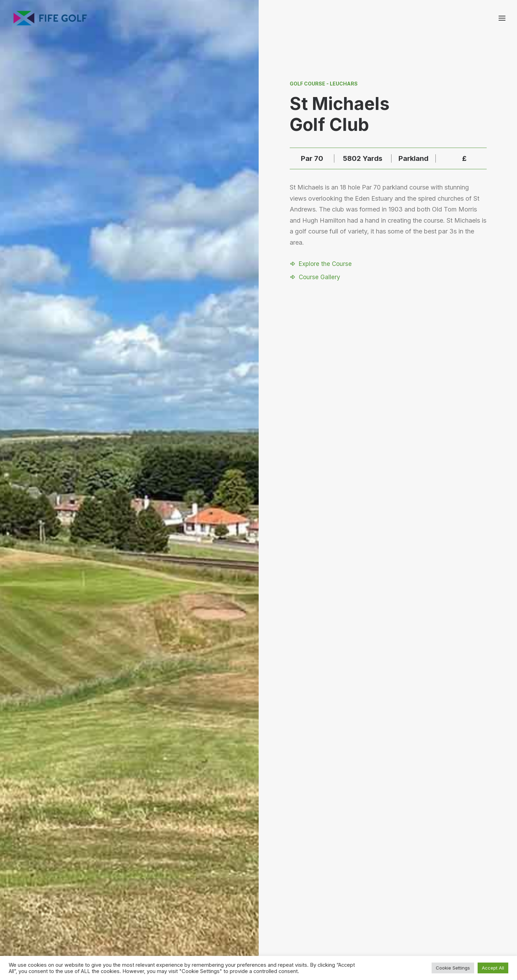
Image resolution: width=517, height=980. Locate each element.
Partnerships (352, 907)
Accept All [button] (493, 968)
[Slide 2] (262, 823)
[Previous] (94, 725)
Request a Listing (358, 898)
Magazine (420, 916)
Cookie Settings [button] (453, 968)
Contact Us (422, 907)
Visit (258, 430)
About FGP (422, 898)
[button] (321, 264)
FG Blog (418, 925)
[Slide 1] (254, 823)
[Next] (423, 725)
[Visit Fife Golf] (51, 18)
